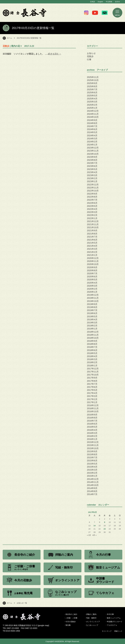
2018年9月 (92, 341)
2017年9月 (92, 378)
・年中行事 (109, 614)
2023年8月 (92, 160)
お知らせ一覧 (22, 603)
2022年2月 (92, 215)
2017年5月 (92, 390)
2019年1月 (92, 329)
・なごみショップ (91, 625)
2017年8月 (92, 381)
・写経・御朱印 (90, 618)
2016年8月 (92, 418)
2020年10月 (93, 264)
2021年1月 (92, 255)
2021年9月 (92, 231)
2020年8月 (92, 270)
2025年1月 (92, 108)
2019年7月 (92, 310)
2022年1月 (92, 218)
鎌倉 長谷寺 (25, 13)
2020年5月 (92, 280)
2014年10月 (93, 485)
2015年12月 (93, 442)
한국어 (117, 2)
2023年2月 (92, 178)
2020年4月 (92, 283)
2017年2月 (92, 399)
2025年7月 (92, 90)
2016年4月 (92, 430)
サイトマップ (107, 631)
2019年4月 (92, 320)
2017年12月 (93, 369)
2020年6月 (92, 277)
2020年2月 (92, 289)
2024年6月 (92, 129)
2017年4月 (92, 393)
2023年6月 (92, 166)
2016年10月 (93, 412)
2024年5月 (92, 132)
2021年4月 (92, 246)
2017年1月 (92, 402)
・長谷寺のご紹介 (71, 614)
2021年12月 (93, 221)
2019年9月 (92, 304)
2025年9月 (92, 83)
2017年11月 (93, 372)
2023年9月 (92, 157)
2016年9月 (92, 415)
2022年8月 (92, 197)
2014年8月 (92, 491)
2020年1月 (92, 292)
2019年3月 (92, 323)
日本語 (92, 2)
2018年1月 (92, 366)
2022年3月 (92, 212)
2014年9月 (92, 488)
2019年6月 (92, 313)
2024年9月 (92, 120)
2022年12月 (93, 185)
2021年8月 (92, 234)
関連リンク (118, 631)
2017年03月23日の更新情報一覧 (29, 38)
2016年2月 (92, 436)
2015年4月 (92, 467)
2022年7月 (92, 200)
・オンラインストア (92, 622)
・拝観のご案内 (90, 614)
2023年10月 (93, 154)
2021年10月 (93, 227)
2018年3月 (92, 359)
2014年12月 (93, 479)
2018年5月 (92, 353)
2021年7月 (92, 237)
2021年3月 (92, 249)
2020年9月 (92, 267)
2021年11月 (93, 224)
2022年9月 (92, 194)
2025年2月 (92, 105)
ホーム (10, 38)
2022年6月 (92, 203)
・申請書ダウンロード (114, 622)
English (100, 2)
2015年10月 (93, 448)
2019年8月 (92, 307)
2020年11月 (93, 261)
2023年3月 (92, 175)
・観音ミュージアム (113, 618)
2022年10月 (93, 191)
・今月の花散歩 (70, 622)
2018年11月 (93, 335)
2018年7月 (92, 347)
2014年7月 (92, 494)
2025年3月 (92, 102)
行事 (89, 60)
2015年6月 (92, 461)
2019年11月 (93, 298)
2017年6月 (92, 387)
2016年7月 (92, 421)
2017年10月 (93, 375)
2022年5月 (92, 206)
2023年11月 (93, 151)
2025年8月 (92, 86)
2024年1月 (92, 145)
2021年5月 (92, 243)
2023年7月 (92, 163)
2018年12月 (93, 332)
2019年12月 (93, 295)
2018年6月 (92, 350)
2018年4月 (92, 356)
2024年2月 (92, 142)
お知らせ (91, 53)
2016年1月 (92, 439)
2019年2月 (92, 326)
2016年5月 (92, 427)
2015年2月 (92, 473)
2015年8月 (92, 455)
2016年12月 (93, 405)
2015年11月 (93, 445)
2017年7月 (92, 384)
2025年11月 (93, 77)
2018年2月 (92, 362)
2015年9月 (92, 451)
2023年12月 (93, 148)
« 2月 (89, 535)
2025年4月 (92, 99)
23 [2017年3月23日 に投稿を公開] (105, 529)
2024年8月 (92, 123)
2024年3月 (92, 139)
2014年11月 (93, 482)
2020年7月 (92, 274)
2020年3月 (92, 286)
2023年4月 (92, 172)
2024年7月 (92, 126)
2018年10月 (93, 338)
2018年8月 (92, 344)
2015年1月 (92, 476)
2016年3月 (92, 433)
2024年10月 (93, 117)
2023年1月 (92, 181)
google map (43, 625)
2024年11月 (93, 114)
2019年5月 (92, 317)
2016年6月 (92, 424)
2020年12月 (93, 258)
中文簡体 (109, 2)
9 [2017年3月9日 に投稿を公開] (105, 522)
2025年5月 (92, 96)
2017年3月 (92, 396)
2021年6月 (92, 240)
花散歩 (90, 56)
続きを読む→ (55, 54)
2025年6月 (92, 93)
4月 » (94, 535)
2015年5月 (92, 464)
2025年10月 (93, 80)
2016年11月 (93, 408)
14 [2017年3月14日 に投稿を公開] (95, 526)
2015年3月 (92, 470)
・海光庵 (67, 625)
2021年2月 (92, 252)
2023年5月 (92, 169)
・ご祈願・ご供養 (71, 618)
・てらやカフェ (111, 625)
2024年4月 (92, 136)
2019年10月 (93, 301)
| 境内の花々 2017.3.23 (18, 46)
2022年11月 (93, 188)
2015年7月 (92, 458)
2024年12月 (93, 111)
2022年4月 (92, 209)
